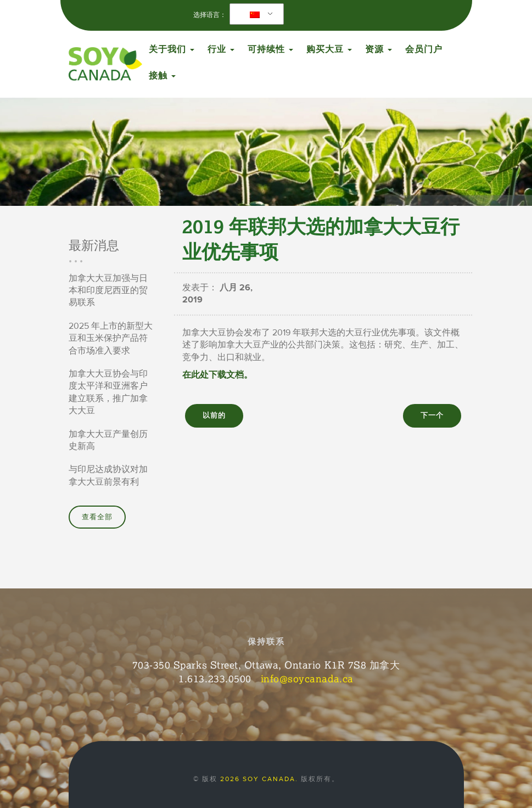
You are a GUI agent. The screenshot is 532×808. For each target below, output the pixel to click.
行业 (221, 49)
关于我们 (172, 49)
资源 (379, 49)
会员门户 (424, 49)
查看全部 (97, 517)
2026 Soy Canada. (259, 779)
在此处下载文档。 (217, 375)
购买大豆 (329, 49)
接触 (162, 76)
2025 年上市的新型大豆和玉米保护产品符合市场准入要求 (111, 338)
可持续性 (270, 49)
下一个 (432, 416)
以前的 (214, 416)
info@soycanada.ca (307, 678)
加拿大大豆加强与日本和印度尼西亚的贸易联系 (108, 291)
